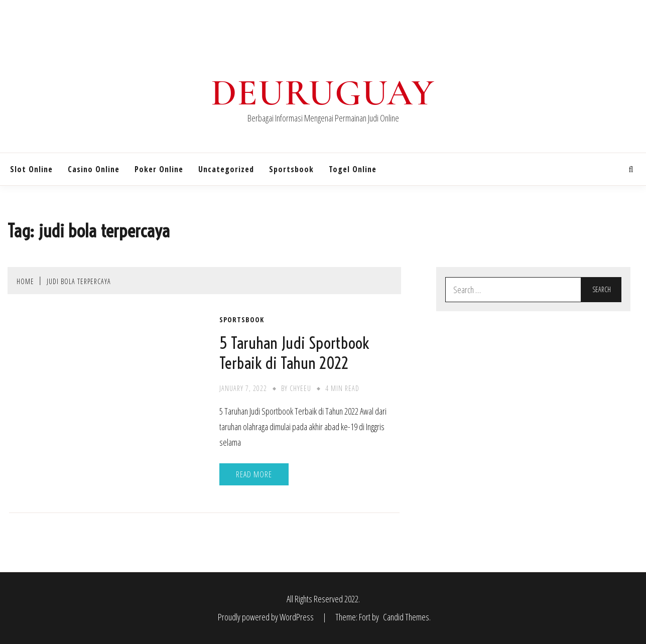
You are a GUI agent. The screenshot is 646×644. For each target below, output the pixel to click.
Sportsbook (291, 169)
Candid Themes (406, 617)
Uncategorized (226, 169)
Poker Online (159, 169)
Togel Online (353, 169)
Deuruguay (323, 93)
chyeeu (300, 388)
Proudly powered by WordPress (267, 617)
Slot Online (31, 169)
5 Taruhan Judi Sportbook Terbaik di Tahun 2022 (294, 353)
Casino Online (94, 169)
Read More (254, 474)
